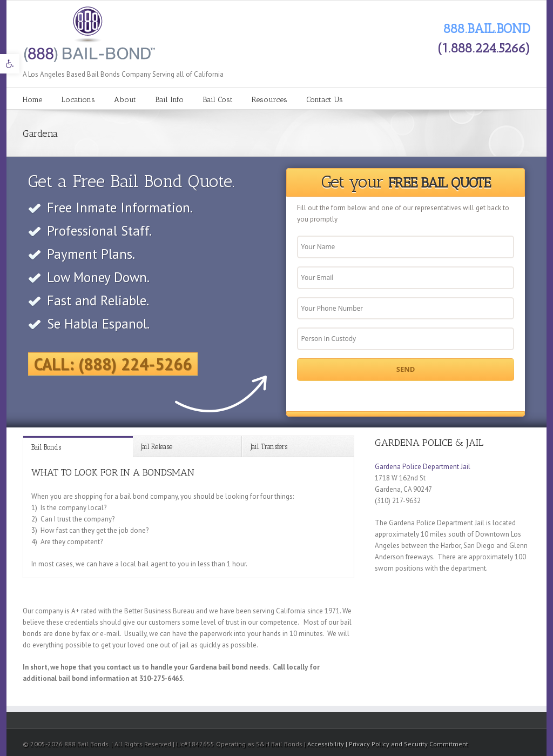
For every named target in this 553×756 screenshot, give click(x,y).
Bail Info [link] (169, 100)
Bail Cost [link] (218, 100)
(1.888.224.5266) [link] (484, 48)
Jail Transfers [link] (269, 447)
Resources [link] (269, 100)
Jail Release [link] (157, 447)
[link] (10, 64)
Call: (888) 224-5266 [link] (113, 364)
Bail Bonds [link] (46, 447)
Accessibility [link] (326, 744)
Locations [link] (78, 100)
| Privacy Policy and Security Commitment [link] (407, 744)
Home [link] (32, 100)
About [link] (125, 100)
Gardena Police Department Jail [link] (423, 467)
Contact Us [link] (325, 100)
